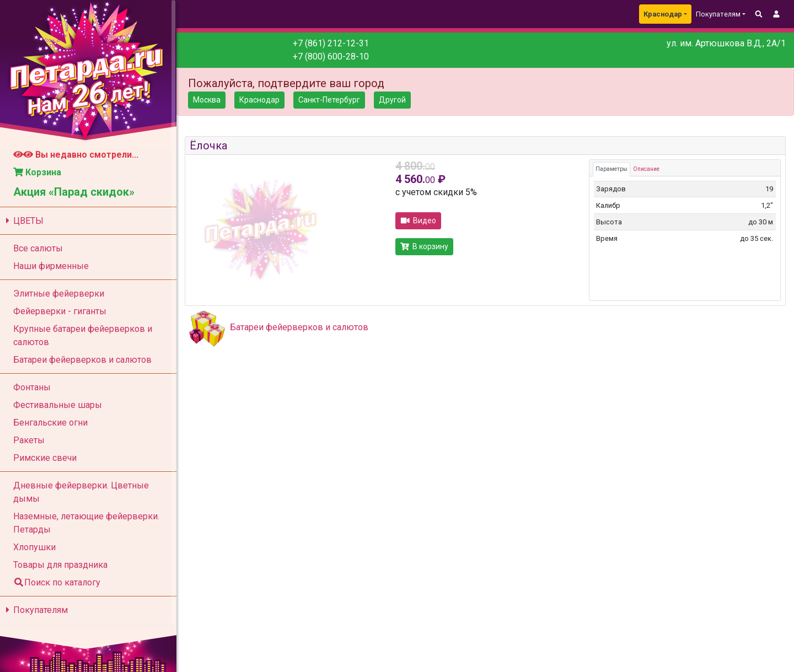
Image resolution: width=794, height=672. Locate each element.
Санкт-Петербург (329, 100)
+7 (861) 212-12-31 (331, 43)
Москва (207, 100)
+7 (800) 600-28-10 (331, 57)
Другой (392, 100)
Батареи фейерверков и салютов (299, 327)
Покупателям (35, 610)
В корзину (424, 246)
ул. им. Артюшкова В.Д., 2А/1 (726, 43)
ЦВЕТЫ (23, 221)
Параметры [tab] (611, 169)
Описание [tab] (646, 169)
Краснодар (663, 14)
